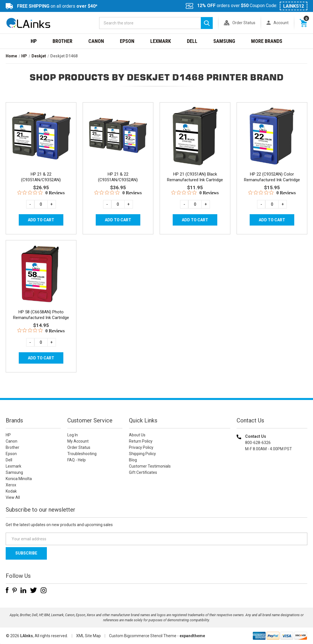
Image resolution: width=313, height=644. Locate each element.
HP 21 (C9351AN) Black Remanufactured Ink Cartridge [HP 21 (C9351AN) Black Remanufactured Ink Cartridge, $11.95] (195, 177)
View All (13, 497)
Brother (62, 41)
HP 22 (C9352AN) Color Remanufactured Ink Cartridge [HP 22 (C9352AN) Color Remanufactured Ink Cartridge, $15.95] (272, 177)
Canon (96, 41)
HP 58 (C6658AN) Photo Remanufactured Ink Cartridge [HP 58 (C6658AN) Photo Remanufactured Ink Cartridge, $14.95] (41, 315)
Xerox (11, 485)
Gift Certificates (143, 472)
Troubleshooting (82, 454)
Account (281, 23)
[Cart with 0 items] (303, 23)
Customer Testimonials (150, 466)
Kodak (11, 491)
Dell (192, 41)
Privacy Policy (141, 447)
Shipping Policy (142, 454)
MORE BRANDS (267, 41)
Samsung (224, 41)
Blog (133, 460)
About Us (137, 435)
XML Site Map (88, 636)
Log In (73, 435)
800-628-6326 (258, 443)
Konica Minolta (19, 479)
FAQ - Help (77, 460)
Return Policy (141, 441)
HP (34, 41)
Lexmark (161, 41)
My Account (78, 441)
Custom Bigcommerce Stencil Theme (143, 636)
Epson (127, 41)
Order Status (244, 23)
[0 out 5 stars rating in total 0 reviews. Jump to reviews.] (41, 193)
